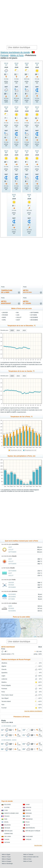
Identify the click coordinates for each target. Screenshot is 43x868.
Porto (3, 692)
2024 (18, 330)
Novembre (34, 317)
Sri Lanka (8, 836)
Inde (6, 819)
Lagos (3, 676)
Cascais (4, 669)
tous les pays (38, 845)
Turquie (29, 839)
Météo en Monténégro (7, 864)
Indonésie (29, 819)
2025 (12, 330)
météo (27, 291)
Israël (6, 822)
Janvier (5, 313)
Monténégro (30, 828)
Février (5, 315)
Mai (18, 313)
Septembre (34, 313)
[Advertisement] (21, 23)
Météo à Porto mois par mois (21, 308)
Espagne (29, 813)
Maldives (7, 825)
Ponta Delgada (6, 685)
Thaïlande (29, 836)
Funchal (4, 708)
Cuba (6, 810)
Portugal (4, 55)
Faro (3, 705)
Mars (4, 317)
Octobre (34, 315)
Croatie (29, 807)
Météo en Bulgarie (6, 859)
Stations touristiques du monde (15, 52)
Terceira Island (6, 701)
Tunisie (7, 839)
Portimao (4, 689)
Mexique (7, 828)
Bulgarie (8, 804)
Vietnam (7, 842)
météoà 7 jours (27, 302)
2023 (24, 330)
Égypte (28, 810)
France (7, 816)
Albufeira (4, 663)
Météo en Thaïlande (28, 855)
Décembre (34, 320)
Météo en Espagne (7, 861)
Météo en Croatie (28, 861)
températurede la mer (7, 291)
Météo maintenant (8, 647)
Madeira (4, 682)
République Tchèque (33, 831)
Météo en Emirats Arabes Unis (31, 857)
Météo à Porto (17, 55)
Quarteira (4, 673)
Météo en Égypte (6, 855)
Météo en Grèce (27, 859)
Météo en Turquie (6, 857)
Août (18, 320)
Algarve (4, 666)
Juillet (19, 317)
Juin (18, 315)
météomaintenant (6, 302)
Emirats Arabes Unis (11, 813)
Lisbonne (4, 679)
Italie (28, 822)
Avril (4, 320)
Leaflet (35, 637)
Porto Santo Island (7, 695)
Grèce (28, 816)
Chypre (7, 807)
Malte (28, 825)
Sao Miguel (5, 698)
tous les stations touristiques (33, 711)
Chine (28, 804)
